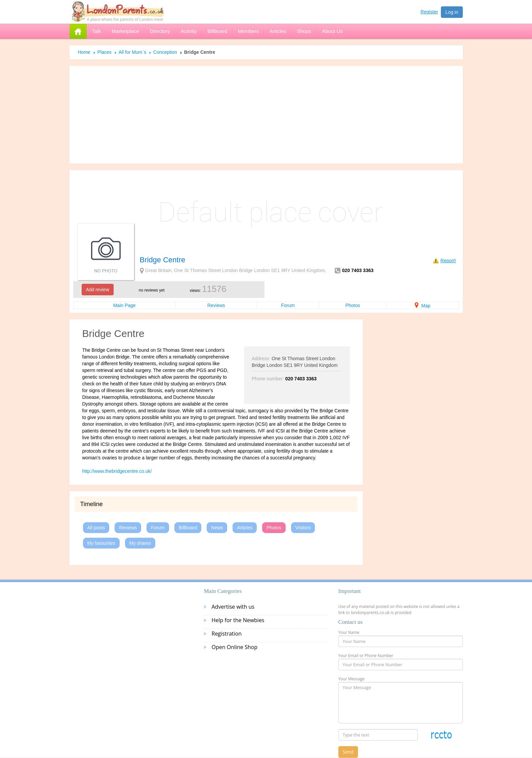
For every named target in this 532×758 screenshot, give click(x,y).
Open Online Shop (235, 647)
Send (348, 752)
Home (84, 52)
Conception (165, 52)
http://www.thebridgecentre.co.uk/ (117, 471)
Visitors (303, 528)
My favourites (101, 543)
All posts (96, 528)
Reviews (216, 305)
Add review (98, 290)
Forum (288, 305)
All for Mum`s (132, 52)
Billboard (188, 528)
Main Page (125, 305)
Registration (227, 634)
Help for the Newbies (238, 620)
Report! (448, 261)
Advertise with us (233, 607)
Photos (353, 305)
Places (105, 52)
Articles (245, 528)
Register (429, 12)
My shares (140, 543)
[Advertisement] (266, 115)
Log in (452, 12)
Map (423, 306)
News (217, 528)
